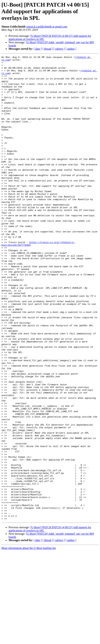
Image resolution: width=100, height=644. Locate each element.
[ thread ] (48, 49)
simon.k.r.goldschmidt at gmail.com (47, 27)
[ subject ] (59, 49)
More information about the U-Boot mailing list (29, 641)
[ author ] (71, 49)
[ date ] (38, 49)
